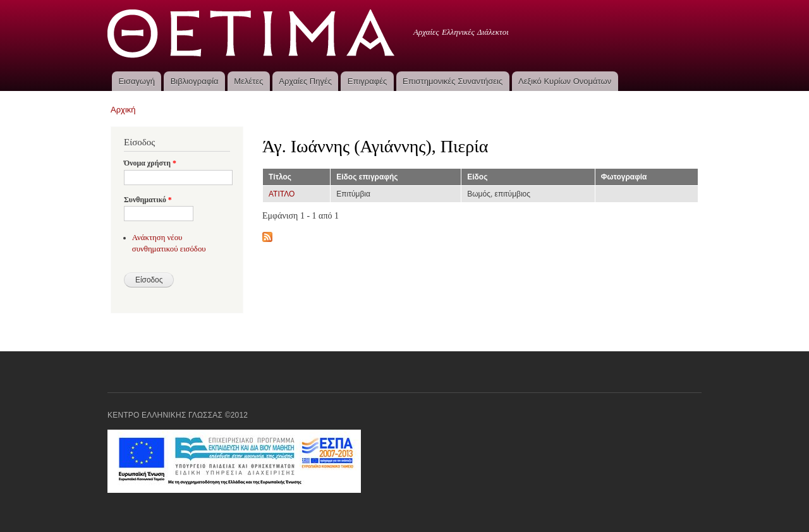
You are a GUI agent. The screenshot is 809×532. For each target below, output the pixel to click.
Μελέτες (248, 81)
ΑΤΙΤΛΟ (282, 194)
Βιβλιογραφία (195, 81)
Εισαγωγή (136, 81)
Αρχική (123, 110)
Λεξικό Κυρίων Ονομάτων (565, 81)
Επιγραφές (367, 81)
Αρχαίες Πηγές (305, 81)
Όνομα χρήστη (150, 163)
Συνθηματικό (148, 200)
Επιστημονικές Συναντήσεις (453, 81)
